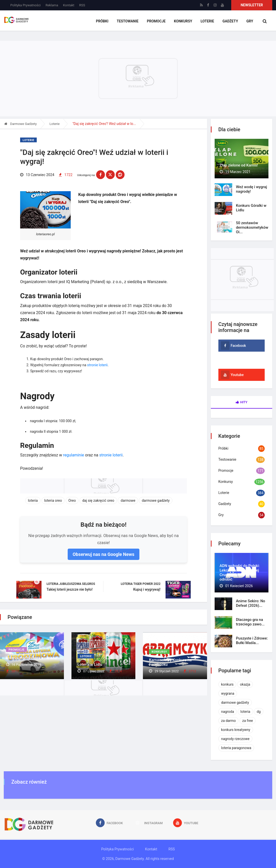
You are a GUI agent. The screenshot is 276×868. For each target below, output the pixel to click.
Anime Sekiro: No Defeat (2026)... (251, 603)
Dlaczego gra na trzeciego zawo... (250, 622)
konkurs (227, 684)
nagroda (228, 712)
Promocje (157, 21)
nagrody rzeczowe (235, 739)
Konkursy (184, 21)
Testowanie (129, 21)
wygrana (228, 693)
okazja (245, 684)
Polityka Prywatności (25, 5)
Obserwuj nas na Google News (104, 554)
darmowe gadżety (156, 501)
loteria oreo (53, 501)
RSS (82, 5)
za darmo (229, 721)
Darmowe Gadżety (21, 124)
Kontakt (69, 5)
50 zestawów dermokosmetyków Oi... (252, 227)
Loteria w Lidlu (90, 665)
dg (259, 712)
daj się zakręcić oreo (98, 501)
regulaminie (74, 455)
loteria (33, 501)
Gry (250, 21)
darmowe (128, 501)
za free (248, 721)
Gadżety (230, 21)
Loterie (208, 21)
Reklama (52, 5)
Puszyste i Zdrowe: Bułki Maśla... (252, 641)
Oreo (72, 501)
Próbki (104, 21)
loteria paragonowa (236, 748)
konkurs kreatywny (236, 730)
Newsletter (252, 5)
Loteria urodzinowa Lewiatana (31, 659)
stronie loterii (97, 365)
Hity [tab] (242, 402)
